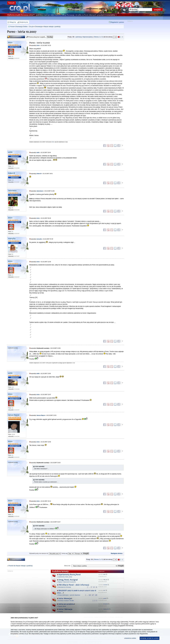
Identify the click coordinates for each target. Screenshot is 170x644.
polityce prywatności (130, 634)
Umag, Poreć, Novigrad (68, 580)
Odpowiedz (16, 37)
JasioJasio (12, 191)
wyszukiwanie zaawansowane (137, 12)
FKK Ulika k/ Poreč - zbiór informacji (74, 585)
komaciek (106, 604)
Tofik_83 (105, 580)
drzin (10, 43)
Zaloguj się (13, 22)
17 (91, 587)
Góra (122, 146)
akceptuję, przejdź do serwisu (150, 638)
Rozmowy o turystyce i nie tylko (66, 601)
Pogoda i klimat (62, 606)
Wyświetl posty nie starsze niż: (45, 553)
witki (10, 152)
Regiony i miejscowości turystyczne (67, 582)
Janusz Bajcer (14, 415)
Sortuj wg (68, 553)
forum (11, 3)
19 (96, 587)
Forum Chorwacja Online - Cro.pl (22, 27)
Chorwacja (38, 27)
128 (96, 595)
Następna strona (116, 553)
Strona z (98, 37)
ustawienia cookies (130, 638)
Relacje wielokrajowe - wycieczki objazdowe (69, 595)
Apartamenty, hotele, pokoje (65, 577)
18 (94, 587)
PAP (104, 590)
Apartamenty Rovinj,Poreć (70, 575)
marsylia (12, 239)
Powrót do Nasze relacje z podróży (21, 566)
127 (93, 595)
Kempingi (60, 611)
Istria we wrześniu (66, 604)
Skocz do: (67, 566)
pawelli (105, 598)
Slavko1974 (106, 609)
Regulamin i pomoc (117, 22)
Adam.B (11, 173)
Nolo (104, 574)
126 (90, 595)
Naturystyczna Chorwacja (65, 587)
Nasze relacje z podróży (52, 27)
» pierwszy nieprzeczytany (84, 37)
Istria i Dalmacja (65, 609)
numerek (105, 585)
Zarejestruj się (24, 22)
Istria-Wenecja (65, 598)
